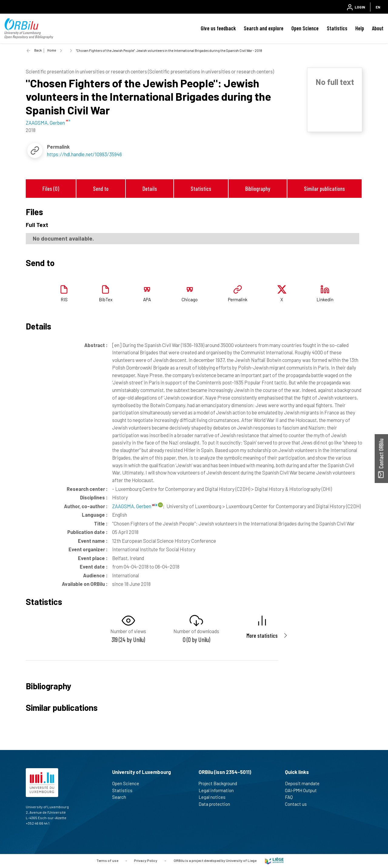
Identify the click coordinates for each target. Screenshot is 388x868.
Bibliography (258, 189)
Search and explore (264, 28)
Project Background (220, 783)
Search (122, 797)
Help (360, 28)
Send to (101, 189)
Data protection (217, 804)
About (378, 28)
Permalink (238, 299)
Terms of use (107, 860)
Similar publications (324, 189)
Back (38, 50)
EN (378, 7)
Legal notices (215, 797)
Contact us (298, 804)
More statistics (262, 635)
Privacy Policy (146, 860)
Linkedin (325, 299)
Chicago (190, 299)
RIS (64, 299)
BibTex (106, 299)
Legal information (219, 790)
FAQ (291, 797)
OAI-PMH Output (303, 790)
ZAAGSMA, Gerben (135, 506)
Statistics (337, 28)
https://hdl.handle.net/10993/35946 (84, 154)
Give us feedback (218, 28)
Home (52, 50)
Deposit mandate (305, 783)
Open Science (305, 28)
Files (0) (51, 189)
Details (150, 189)
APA (147, 299)
